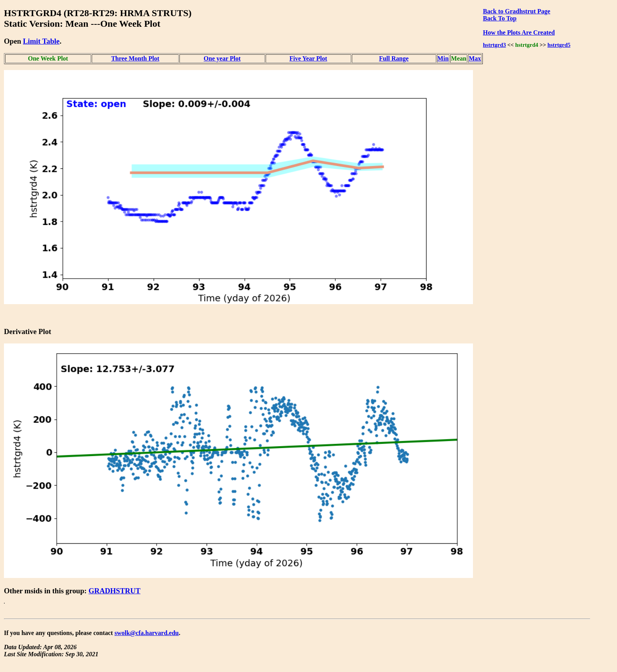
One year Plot (222, 58)
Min (443, 58)
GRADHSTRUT (115, 591)
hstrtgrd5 (559, 45)
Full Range (394, 58)
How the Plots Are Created (519, 32)
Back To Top (500, 18)
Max (475, 58)
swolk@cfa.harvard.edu (147, 633)
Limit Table (41, 41)
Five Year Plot (308, 58)
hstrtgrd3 (494, 45)
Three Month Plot (135, 58)
